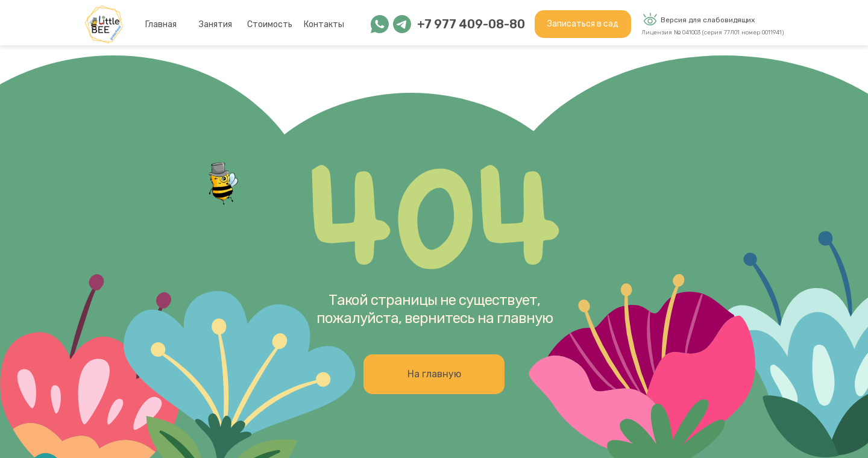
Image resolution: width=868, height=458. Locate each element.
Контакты (324, 24)
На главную (434, 374)
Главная (161, 24)
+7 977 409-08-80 (471, 24)
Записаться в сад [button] (583, 24)
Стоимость (270, 24)
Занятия (215, 24)
